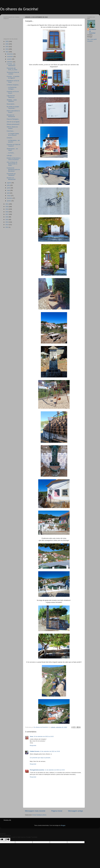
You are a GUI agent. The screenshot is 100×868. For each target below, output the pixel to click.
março (9, 196)
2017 (7, 214)
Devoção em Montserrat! (11, 116)
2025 (7, 44)
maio (9, 190)
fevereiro (10, 198)
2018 (7, 212)
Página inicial (57, 811)
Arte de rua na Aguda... (14, 122)
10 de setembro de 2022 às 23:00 (50, 751)
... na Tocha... (11, 153)
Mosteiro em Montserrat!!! (11, 179)
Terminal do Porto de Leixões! (13, 73)
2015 (7, 220)
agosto (9, 183)
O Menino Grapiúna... (13, 85)
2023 (7, 49)
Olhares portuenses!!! (13, 124)
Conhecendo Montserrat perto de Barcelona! (13, 169)
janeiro (9, 201)
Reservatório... (11, 104)
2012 (7, 227)
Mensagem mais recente (35, 811)
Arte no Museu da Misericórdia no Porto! (12, 164)
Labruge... (10, 155)
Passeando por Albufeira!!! (11, 174)
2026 (7, 41)
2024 (7, 47)
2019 (7, 209)
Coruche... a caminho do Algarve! (13, 77)
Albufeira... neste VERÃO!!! (12, 101)
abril (8, 193)
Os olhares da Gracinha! (19, 9)
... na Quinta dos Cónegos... (12, 88)
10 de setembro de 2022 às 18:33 (44, 736)
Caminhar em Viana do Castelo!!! (14, 145)
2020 (7, 207)
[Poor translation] (7, 840)
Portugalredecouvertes (37, 770)
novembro (10, 57)
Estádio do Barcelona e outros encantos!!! (14, 159)
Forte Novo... (11, 131)
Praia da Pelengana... (13, 119)
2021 (7, 204)
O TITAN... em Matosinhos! (11, 65)
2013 (7, 225)
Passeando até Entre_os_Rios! (12, 69)
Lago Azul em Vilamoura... (11, 96)
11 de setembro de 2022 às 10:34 (55, 770)
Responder (33, 745)
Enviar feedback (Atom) (39, 815)
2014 (7, 222)
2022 (7, 52)
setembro (10, 62)
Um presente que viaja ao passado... (41, 758)
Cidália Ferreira (35, 751)
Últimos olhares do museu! (12, 128)
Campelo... (10, 138)
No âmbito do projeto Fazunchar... (13, 107)
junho (9, 188)
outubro (10, 59)
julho (9, 185)
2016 (7, 217)
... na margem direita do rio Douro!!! (13, 134)
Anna (31, 736)
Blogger (63, 825)
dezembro (10, 54)
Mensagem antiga (75, 811)
